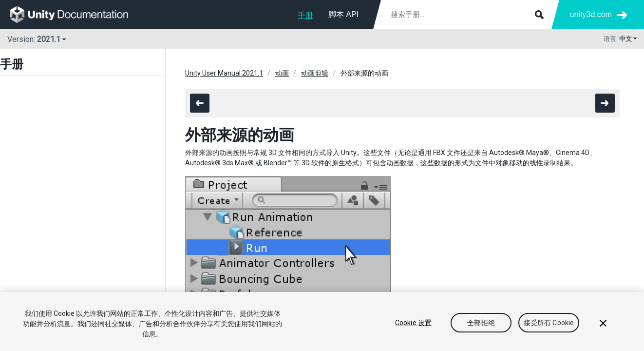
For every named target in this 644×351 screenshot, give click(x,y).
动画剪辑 (315, 73)
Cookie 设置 (413, 323)
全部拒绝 (481, 323)
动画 (282, 73)
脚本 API (343, 14)
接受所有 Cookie (549, 323)
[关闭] (603, 323)
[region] (322, 322)
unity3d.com (591, 14)
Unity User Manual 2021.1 (224, 73)
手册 (305, 15)
